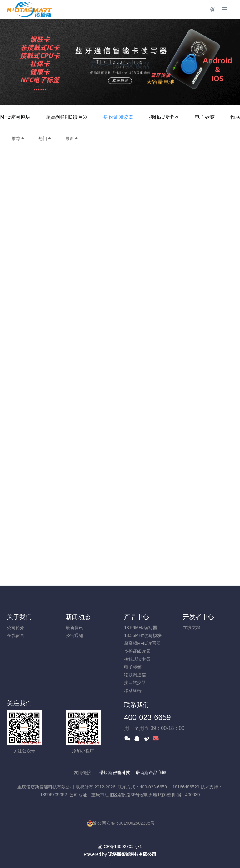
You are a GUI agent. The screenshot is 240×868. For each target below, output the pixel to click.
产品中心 (137, 617)
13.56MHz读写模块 (143, 635)
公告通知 (74, 635)
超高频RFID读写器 (67, 117)
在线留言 (16, 635)
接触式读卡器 (164, 117)
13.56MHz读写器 (141, 628)
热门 (45, 138)
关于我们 (19, 617)
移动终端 (133, 691)
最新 (72, 138)
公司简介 (16, 628)
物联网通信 (135, 675)
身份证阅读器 (118, 117)
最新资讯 (74, 628)
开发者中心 (198, 617)
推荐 (18, 138)
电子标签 (205, 117)
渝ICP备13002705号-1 (120, 846)
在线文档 (192, 628)
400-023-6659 (147, 717)
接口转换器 (135, 682)
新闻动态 (78, 617)
